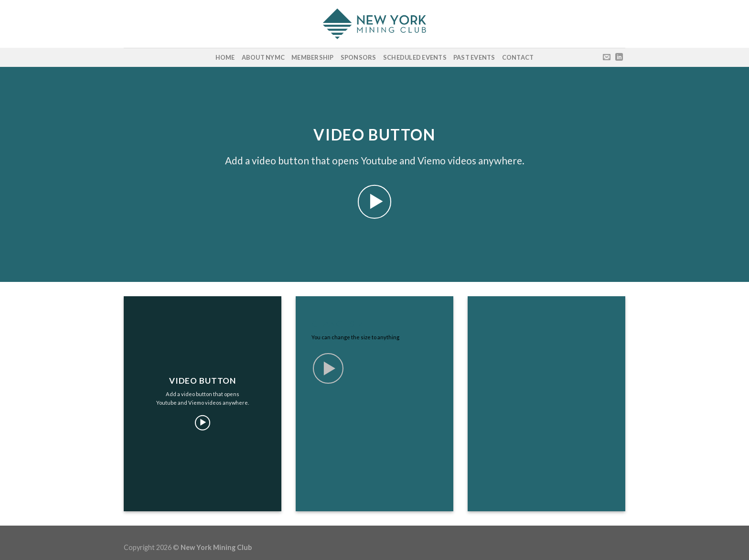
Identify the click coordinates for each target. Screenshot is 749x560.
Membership (313, 57)
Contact (518, 57)
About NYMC (263, 57)
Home (225, 57)
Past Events (474, 57)
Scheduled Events (415, 57)
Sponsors (358, 57)
